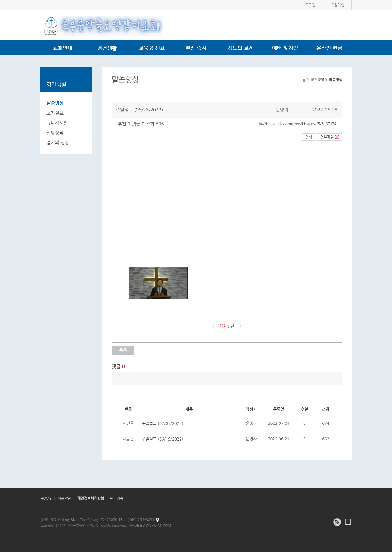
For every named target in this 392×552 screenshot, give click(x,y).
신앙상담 (55, 133)
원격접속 (117, 498)
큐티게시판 (57, 123)
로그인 (310, 5)
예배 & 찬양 (285, 48)
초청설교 (55, 113)
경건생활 (107, 48)
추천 (227, 326)
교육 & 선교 (152, 48)
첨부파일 (330, 137)
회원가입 (338, 5)
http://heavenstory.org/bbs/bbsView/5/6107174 (296, 124)
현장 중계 (196, 48)
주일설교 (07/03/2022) (163, 423)
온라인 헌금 (329, 48)
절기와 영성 (58, 142)
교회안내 (63, 48)
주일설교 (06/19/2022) (163, 439)
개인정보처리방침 (91, 498)
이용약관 (64, 498)
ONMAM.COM (159, 526)
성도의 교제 (241, 48)
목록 (123, 350)
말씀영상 (55, 103)
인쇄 (309, 137)
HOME (46, 498)
